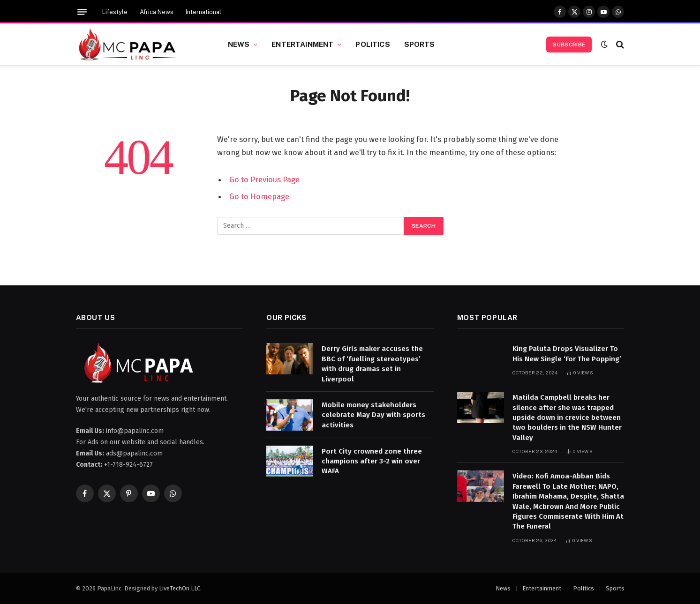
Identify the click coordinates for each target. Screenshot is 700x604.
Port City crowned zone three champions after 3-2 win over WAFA (372, 461)
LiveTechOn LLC (180, 588)
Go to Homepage (259, 196)
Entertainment (302, 44)
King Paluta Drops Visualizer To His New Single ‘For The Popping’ (567, 354)
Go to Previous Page (264, 179)
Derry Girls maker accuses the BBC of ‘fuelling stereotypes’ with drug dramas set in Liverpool (372, 364)
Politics (373, 44)
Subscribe (569, 45)
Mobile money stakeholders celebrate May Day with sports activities (373, 415)
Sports (420, 44)
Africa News (157, 12)
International (203, 12)
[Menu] (82, 12)
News (239, 44)
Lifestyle (115, 12)
